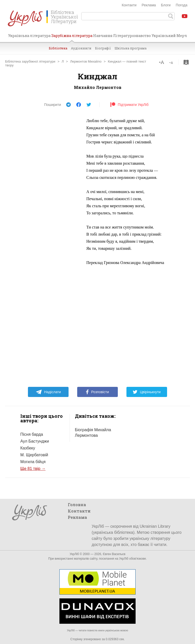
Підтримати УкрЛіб (129, 105)
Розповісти (97, 392)
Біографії (103, 48)
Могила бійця (33, 462)
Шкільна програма (131, 48)
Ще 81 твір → (33, 469)
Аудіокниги (81, 48)
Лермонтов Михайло (86, 61)
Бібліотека (58, 48)
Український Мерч (169, 36)
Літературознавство (132, 36)
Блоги (166, 5)
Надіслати (48, 392)
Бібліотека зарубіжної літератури (30, 61)
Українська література (29, 36)
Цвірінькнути (147, 392)
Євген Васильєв (114, 554)
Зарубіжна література (72, 37)
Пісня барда (32, 434)
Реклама (149, 5)
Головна (77, 505)
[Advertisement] (43, 193)
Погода (182, 5)
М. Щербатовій (34, 455)
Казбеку (28, 448)
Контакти (129, 5)
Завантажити (186, 62)
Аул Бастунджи (35, 441)
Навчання (103, 36)
